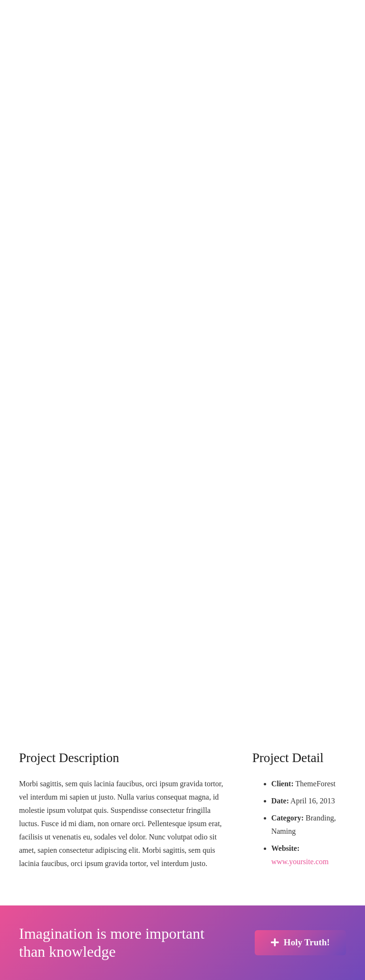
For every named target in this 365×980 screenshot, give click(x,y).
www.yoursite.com (300, 862)
